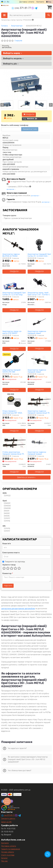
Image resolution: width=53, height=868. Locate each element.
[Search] (49, 15)
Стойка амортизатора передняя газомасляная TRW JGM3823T (14, 453)
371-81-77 (22, 8)
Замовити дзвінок (8, 819)
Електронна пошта (11, 553)
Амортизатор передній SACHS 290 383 (11, 371)
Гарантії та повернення (11, 849)
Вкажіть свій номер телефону (15, 125)
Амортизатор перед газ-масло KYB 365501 (12, 332)
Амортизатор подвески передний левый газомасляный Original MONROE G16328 (37, 371)
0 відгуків (18, 41)
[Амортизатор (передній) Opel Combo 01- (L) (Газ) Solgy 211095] (14, 283)
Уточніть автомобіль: (7, 47)
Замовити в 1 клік (30, 129)
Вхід (49, 2)
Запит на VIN (6, 822)
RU (8, 2)
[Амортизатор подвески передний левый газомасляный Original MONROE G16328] (39, 360)
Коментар (7, 573)
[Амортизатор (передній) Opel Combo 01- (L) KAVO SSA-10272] (39, 245)
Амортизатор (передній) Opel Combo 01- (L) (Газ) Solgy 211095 (14, 294)
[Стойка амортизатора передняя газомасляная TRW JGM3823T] (14, 442)
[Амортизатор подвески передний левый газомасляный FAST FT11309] (39, 322)
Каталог (4, 858)
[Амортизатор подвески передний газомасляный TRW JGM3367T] (39, 401)
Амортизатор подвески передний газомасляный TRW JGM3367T (39, 412)
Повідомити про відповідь (14, 562)
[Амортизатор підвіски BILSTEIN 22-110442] (14, 245)
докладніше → (11, 189)
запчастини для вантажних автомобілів (18, 609)
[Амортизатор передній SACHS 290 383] (14, 360)
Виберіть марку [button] (13, 53)
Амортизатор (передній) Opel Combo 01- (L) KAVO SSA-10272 (39, 255)
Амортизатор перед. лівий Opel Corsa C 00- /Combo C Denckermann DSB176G (39, 294)
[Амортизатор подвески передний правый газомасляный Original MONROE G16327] (39, 442)
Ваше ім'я (7, 544)
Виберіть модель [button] (13, 58)
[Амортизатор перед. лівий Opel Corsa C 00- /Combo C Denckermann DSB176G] (39, 283)
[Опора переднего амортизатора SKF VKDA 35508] (14, 401)
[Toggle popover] (48, 854)
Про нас (4, 861)
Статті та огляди (8, 855)
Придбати (29, 115)
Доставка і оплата (27, 2)
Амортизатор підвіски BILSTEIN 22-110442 (11, 255)
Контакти (40, 2)
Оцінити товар (9, 565)
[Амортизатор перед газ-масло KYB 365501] (14, 322)
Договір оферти (8, 852)
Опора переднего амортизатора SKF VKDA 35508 (12, 412)
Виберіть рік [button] (11, 64)
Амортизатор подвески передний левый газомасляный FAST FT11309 (39, 332)
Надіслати (8, 586)
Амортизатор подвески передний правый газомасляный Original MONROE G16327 (37, 453)
